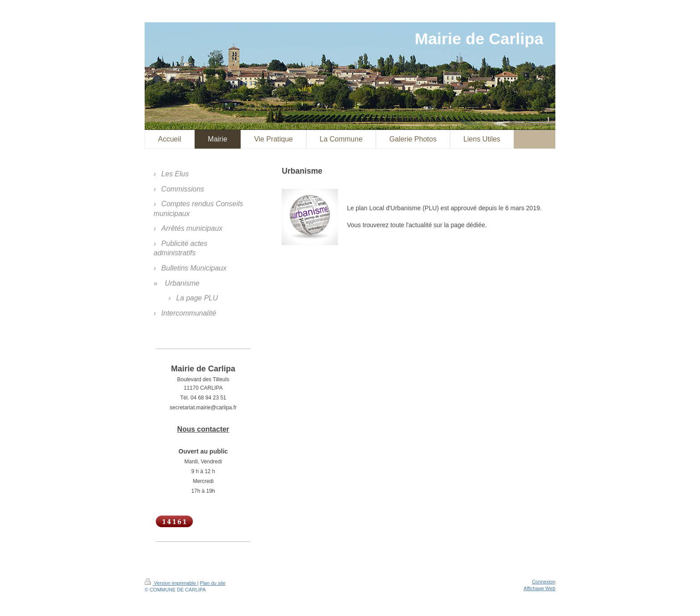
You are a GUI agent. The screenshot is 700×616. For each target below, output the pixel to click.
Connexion (544, 582)
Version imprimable (171, 583)
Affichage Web (540, 588)
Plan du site (213, 583)
